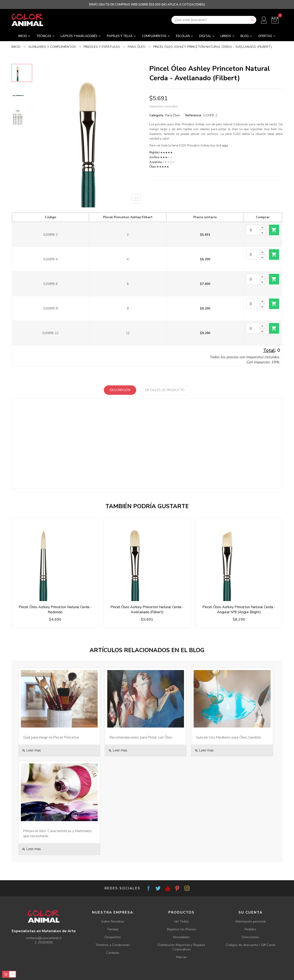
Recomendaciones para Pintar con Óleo (141, 737)
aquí (225, 146)
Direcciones (250, 937)
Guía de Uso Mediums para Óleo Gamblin (228, 737)
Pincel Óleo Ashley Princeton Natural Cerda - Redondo (55, 610)
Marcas (181, 957)
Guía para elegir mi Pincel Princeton (51, 737)
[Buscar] (214, 20)
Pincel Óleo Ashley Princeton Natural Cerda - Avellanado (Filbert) (147, 610)
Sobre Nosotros (113, 921)
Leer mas (31, 750)
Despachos (113, 937)
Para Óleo (172, 115)
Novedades (181, 937)
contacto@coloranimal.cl (44, 938)
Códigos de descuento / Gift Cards (250, 945)
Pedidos (250, 929)
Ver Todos (181, 921)
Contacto (113, 953)
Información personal (250, 921)
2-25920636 (44, 942)
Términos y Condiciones (113, 945)
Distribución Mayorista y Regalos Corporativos (181, 947)
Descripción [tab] (120, 390)
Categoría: (157, 115)
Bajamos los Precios (182, 929)
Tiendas (113, 929)
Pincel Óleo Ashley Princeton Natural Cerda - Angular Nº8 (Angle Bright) (239, 610)
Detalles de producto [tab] (165, 390)
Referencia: (194, 115)
